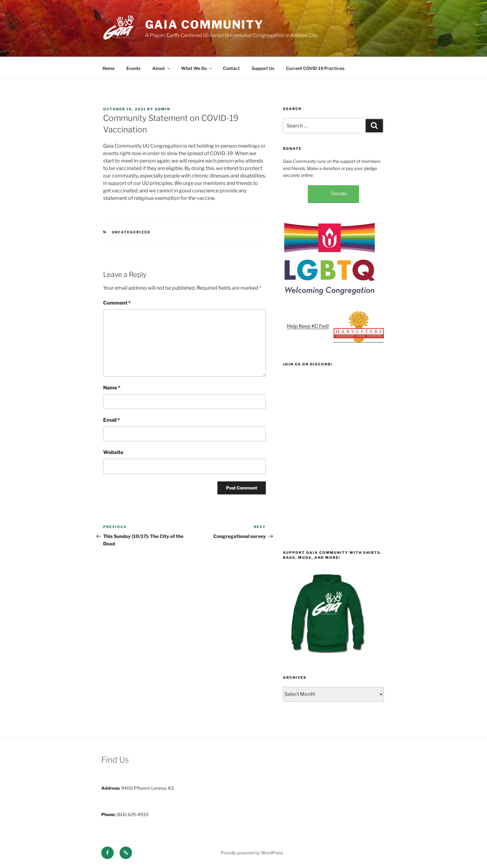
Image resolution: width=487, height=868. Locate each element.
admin (162, 109)
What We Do (197, 68)
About (162, 68)
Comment (117, 303)
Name (112, 388)
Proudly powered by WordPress (252, 853)
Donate (339, 194)
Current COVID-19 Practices (315, 68)
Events (133, 68)
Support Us (263, 68)
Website (113, 452)
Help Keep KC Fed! (308, 326)
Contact (231, 68)
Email (112, 420)
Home (109, 68)
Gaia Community (204, 25)
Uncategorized (131, 232)
